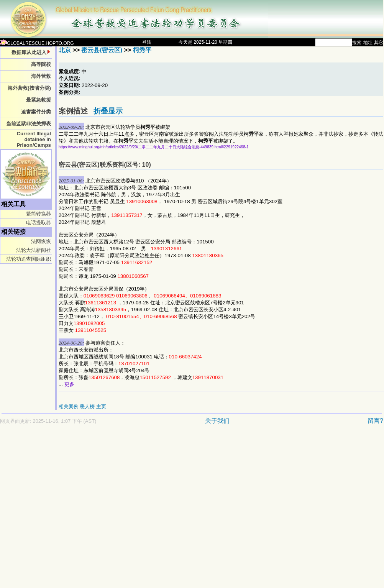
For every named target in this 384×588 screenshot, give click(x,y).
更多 (69, 384)
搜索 (357, 43)
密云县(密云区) (102, 50)
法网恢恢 (41, 241)
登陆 (147, 42)
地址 (368, 43)
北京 (65, 50)
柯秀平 (142, 50)
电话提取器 (39, 223)
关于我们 (217, 421)
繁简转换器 (39, 214)
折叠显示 (108, 111)
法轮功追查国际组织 (29, 259)
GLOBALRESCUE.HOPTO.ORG (37, 43)
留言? (375, 421)
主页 (101, 407)
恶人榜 (87, 407)
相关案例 (69, 407)
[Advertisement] (72, 510)
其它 (379, 43)
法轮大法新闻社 (34, 250)
